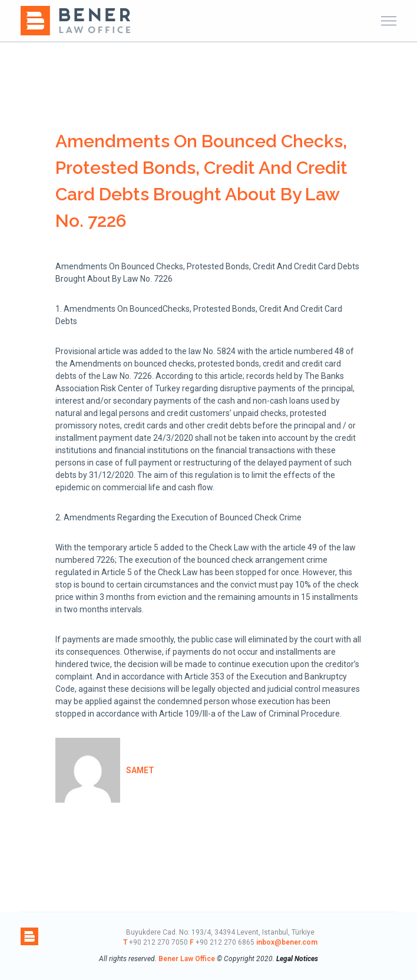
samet (140, 770)
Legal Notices (297, 959)
